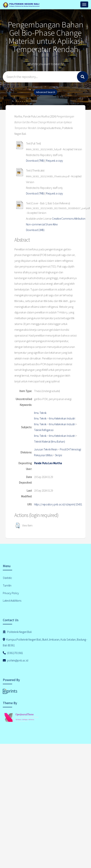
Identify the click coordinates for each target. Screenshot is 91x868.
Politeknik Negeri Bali (17, 632)
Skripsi (58, 455)
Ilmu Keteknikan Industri (62, 418)
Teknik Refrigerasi (44, 430)
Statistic (7, 578)
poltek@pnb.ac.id (16, 660)
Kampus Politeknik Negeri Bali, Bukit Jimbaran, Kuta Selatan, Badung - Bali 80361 (45, 642)
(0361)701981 (13, 653)
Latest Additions (12, 600)
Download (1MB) (35, 230)
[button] (18, 526)
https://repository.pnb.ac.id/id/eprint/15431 (58, 504)
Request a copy (54, 161)
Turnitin (7, 585)
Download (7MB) (35, 161)
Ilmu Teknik (40, 413)
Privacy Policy (11, 593)
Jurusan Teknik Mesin (46, 449)
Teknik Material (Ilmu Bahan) (49, 442)
